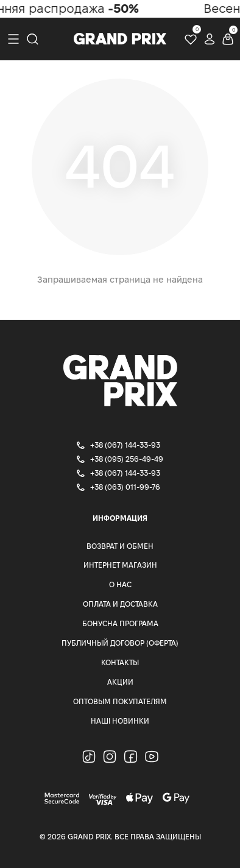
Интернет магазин (120, 565)
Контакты (120, 662)
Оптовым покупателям (120, 701)
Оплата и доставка (120, 604)
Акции (120, 682)
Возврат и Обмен (120, 546)
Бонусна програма (120, 623)
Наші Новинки (120, 721)
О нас (120, 584)
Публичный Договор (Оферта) (120, 643)
